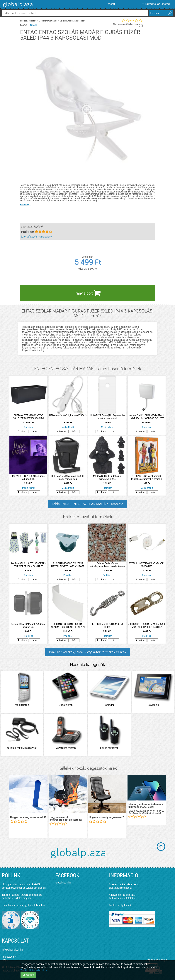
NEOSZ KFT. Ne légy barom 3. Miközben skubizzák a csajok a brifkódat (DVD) (147, 478)
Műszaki (33, 21)
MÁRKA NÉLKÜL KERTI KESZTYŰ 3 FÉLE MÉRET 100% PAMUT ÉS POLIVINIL (28, 565)
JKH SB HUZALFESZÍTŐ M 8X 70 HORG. (107, 626)
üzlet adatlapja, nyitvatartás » (37, 237)
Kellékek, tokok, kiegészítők (72, 21)
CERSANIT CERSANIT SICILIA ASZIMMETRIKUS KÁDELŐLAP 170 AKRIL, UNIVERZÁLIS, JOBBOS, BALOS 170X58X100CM (68, 626)
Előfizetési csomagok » (121, 888)
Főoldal (23, 21)
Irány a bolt (88, 293)
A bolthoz (23, 431)
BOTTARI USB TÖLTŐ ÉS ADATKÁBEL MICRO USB (147, 565)
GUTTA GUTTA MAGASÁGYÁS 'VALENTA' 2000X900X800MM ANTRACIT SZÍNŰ (28, 417)
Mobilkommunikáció (48, 21)
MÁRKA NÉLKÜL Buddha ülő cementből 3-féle (107, 478)
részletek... (25, 205)
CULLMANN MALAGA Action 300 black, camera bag (68, 478)
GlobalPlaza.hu (63, 883)
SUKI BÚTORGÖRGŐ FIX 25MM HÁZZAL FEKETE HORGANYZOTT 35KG (68, 565)
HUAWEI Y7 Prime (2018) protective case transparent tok (107, 417)
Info (35, 431)
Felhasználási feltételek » (122, 898)
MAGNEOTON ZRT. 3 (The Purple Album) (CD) (28, 478)
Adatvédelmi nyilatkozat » (122, 895)
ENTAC (33, 25)
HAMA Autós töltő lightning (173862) (68, 415)
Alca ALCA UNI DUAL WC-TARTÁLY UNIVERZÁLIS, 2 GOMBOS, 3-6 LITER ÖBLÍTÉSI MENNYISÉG (147, 417)
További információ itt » (34, 970)
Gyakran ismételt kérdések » (123, 884)
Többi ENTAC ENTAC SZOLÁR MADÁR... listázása (87, 504)
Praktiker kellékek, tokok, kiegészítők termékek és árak (88, 652)
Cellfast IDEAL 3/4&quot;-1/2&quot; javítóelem (28, 626)
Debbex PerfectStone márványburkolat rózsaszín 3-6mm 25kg (107, 565)
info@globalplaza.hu (12, 950)
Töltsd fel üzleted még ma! (18, 898)
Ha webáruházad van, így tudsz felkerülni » (24, 905)
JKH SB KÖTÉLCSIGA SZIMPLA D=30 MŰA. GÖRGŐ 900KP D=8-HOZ (147, 626)
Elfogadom (28, 975)
